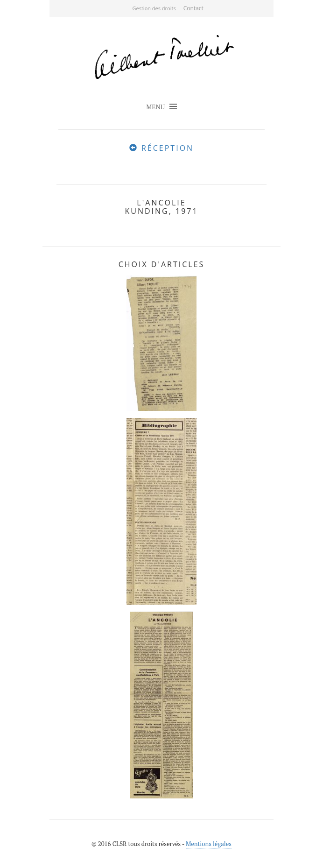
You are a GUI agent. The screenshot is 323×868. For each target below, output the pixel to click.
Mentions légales (209, 844)
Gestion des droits (154, 8)
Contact (193, 8)
